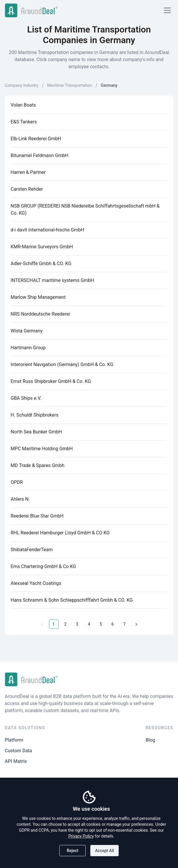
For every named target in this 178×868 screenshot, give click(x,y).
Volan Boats (23, 105)
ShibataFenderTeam (32, 550)
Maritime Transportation (70, 85)
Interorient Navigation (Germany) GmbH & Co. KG (62, 364)
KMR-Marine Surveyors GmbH (42, 247)
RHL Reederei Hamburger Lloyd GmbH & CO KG (60, 533)
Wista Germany (27, 331)
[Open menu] (167, 10)
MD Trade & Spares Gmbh (37, 465)
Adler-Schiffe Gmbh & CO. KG (41, 263)
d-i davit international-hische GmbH (47, 230)
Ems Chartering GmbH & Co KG (43, 566)
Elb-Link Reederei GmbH (36, 139)
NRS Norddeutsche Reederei (40, 314)
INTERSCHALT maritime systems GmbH (52, 280)
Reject (72, 851)
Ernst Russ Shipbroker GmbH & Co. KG (51, 381)
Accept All (104, 851)
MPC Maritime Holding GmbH (42, 449)
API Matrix (16, 761)
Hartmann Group (28, 348)
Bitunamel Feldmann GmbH (40, 155)
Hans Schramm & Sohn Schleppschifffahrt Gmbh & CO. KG (72, 600)
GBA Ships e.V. (26, 398)
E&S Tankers (24, 122)
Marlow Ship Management (38, 297)
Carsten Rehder (27, 189)
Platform (14, 740)
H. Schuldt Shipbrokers (35, 415)
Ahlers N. (20, 499)
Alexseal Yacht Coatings (36, 583)
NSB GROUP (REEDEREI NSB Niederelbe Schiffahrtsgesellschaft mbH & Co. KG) (85, 209)
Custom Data (18, 751)
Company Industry (22, 85)
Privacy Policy (81, 836)
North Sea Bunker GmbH (36, 432)
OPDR (17, 482)
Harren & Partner (28, 172)
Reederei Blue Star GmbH (37, 516)
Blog (150, 740)
